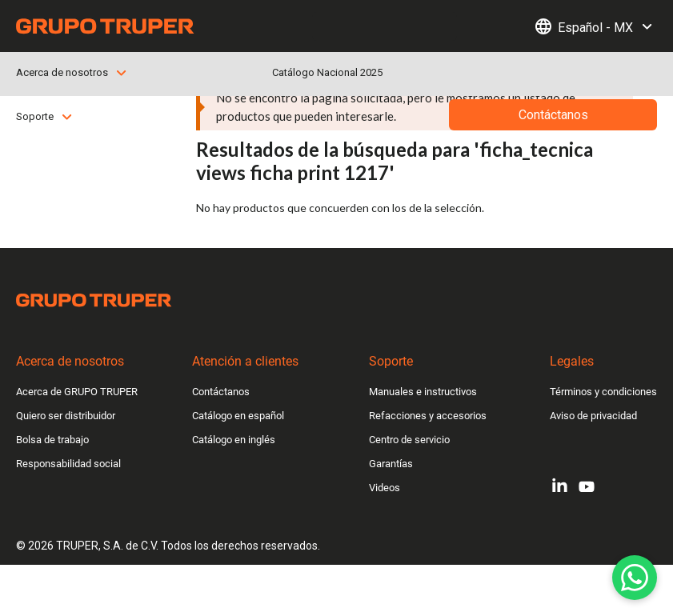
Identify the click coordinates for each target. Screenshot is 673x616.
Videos (385, 488)
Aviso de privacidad (593, 416)
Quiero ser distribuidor (66, 416)
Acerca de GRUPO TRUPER (77, 392)
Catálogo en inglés (234, 440)
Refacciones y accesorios (428, 416)
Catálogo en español (238, 416)
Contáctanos (221, 392)
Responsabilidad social (68, 464)
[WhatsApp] (635, 578)
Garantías (391, 464)
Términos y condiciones (603, 392)
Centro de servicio (409, 440)
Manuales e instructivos (423, 392)
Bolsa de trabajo (52, 440)
